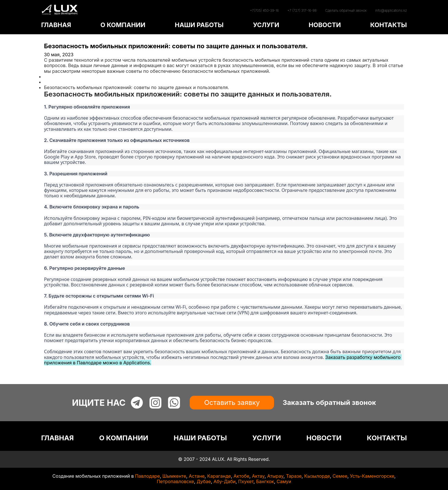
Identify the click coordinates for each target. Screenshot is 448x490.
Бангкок (265, 481)
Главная (53, 77)
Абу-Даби (224, 481)
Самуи (284, 481)
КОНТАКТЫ (389, 25)
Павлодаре (148, 476)
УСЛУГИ (266, 25)
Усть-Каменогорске (372, 476)
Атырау (275, 476)
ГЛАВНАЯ (56, 25)
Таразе (294, 476)
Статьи (52, 82)
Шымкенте (174, 476)
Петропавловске (175, 481)
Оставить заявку (232, 402)
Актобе (241, 476)
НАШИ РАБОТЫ (199, 25)
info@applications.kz (391, 10)
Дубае (204, 481)
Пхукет (246, 481)
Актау (258, 476)
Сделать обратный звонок (346, 10)
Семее (340, 476)
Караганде (219, 476)
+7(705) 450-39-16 (264, 10)
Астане (197, 476)
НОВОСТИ (325, 25)
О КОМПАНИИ (123, 25)
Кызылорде (317, 476)
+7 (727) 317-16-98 (302, 10)
